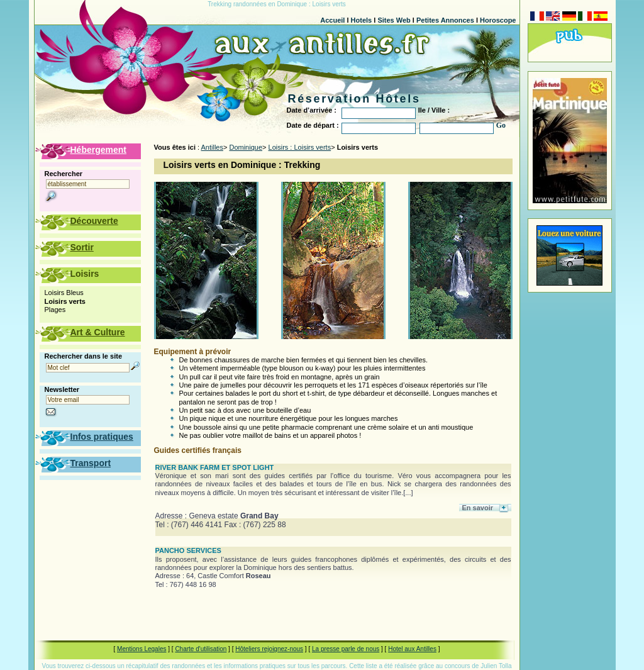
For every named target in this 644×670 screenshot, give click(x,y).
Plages (55, 310)
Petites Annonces (445, 20)
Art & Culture (98, 332)
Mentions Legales (142, 649)
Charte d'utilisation (201, 649)
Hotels (362, 20)
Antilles (212, 147)
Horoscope (498, 20)
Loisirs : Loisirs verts (300, 147)
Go (501, 125)
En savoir (478, 508)
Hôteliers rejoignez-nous (269, 649)
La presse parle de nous (346, 649)
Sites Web (394, 20)
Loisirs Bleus (64, 293)
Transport (91, 463)
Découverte (94, 221)
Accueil (332, 20)
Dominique (246, 147)
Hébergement (98, 150)
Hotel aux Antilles (412, 649)
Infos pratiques (102, 437)
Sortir (82, 247)
